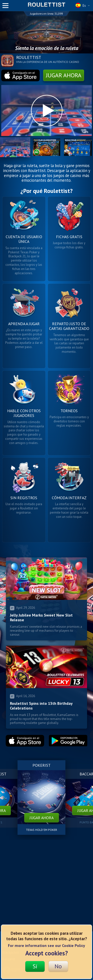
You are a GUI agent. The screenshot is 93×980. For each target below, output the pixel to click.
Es (83, 5)
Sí (35, 966)
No (58, 966)
